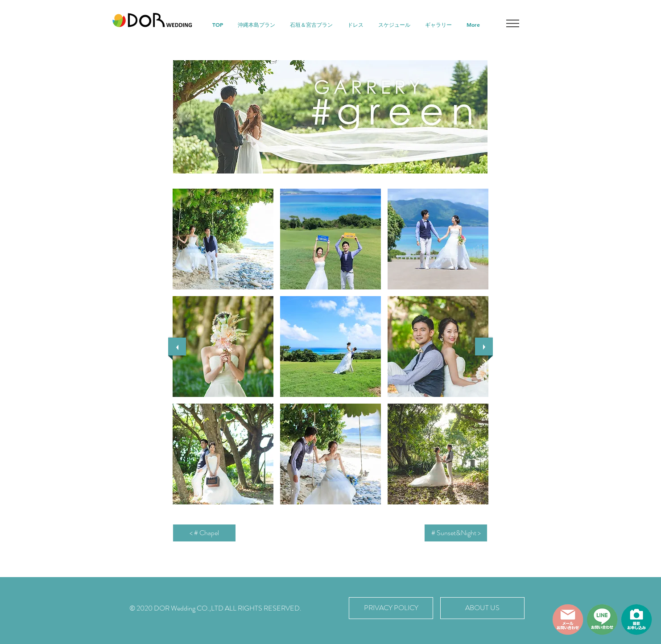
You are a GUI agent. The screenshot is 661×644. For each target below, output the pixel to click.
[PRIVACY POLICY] (391, 608)
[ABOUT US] (482, 608)
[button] (513, 23)
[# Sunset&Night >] (456, 533)
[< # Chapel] (204, 533)
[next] (484, 347)
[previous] (177, 347)
